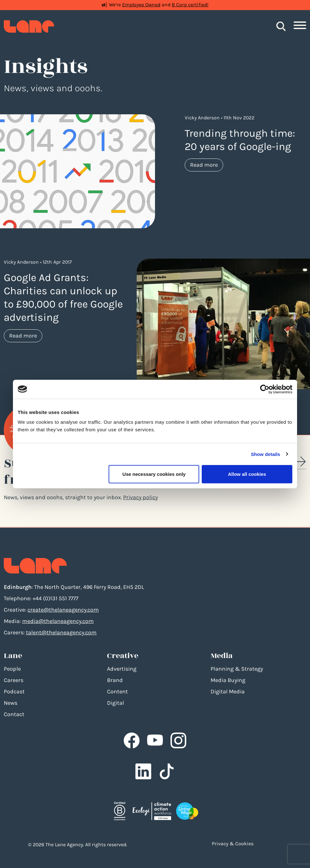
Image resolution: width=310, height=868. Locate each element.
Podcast (14, 691)
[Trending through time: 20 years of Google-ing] (77, 171)
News (11, 703)
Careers (14, 680)
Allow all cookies (247, 474)
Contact (14, 714)
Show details (266, 454)
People (12, 669)
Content (117, 691)
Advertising (122, 669)
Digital (116, 703)
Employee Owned (141, 5)
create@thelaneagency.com (63, 610)
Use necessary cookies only (154, 474)
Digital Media (228, 691)
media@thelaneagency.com (58, 621)
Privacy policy (140, 497)
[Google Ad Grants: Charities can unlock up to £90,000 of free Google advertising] (223, 323)
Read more (207, 164)
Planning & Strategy (237, 669)
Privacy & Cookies (233, 844)
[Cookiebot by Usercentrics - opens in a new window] (265, 389)
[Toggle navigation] (300, 27)
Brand (115, 680)
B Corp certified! (190, 5)
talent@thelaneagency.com (61, 632)
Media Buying (228, 680)
